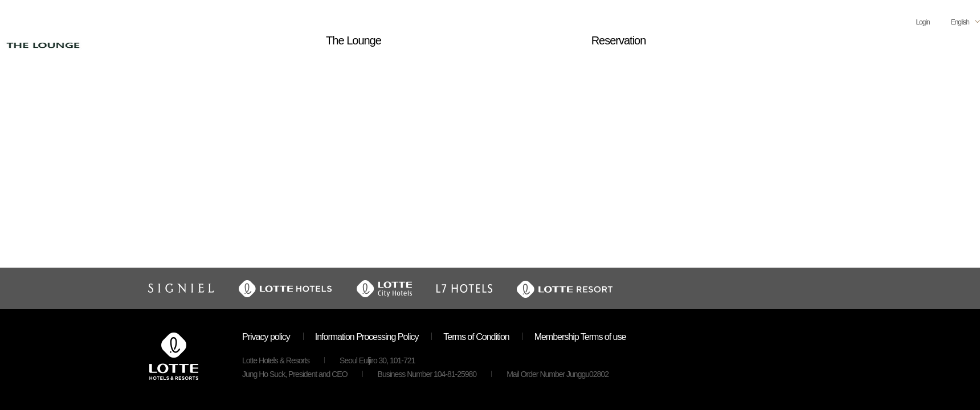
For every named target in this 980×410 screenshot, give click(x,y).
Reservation (619, 40)
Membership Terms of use (580, 337)
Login (922, 22)
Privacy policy (266, 337)
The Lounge (354, 40)
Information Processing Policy (367, 337)
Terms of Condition (476, 337)
